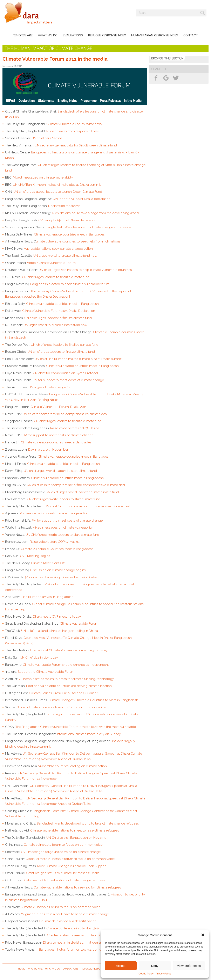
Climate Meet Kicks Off (48, 563)
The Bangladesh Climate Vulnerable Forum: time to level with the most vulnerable (76, 727)
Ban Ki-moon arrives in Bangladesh (48, 597)
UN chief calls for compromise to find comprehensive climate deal (76, 485)
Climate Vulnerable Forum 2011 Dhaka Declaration (59, 311)
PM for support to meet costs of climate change (68, 380)
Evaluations (73, 35)
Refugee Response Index (107, 35)
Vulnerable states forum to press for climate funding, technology (66, 679)
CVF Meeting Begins (35, 556)
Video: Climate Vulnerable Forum (51, 263)
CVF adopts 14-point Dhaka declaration (81, 199)
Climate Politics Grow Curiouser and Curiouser (63, 693)
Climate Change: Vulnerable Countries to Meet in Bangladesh (93, 700)
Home (22, 969)
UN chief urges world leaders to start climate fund (61, 471)
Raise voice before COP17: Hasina (75, 428)
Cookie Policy (146, 974)
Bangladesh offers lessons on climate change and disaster (89, 227)
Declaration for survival (65, 206)
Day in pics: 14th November (48, 449)
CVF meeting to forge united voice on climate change (61, 852)
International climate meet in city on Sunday (89, 734)
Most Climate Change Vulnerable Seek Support (72, 866)
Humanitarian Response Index (155, 35)
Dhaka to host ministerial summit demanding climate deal (86, 942)
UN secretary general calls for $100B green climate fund (76, 145)
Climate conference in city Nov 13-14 (73, 928)
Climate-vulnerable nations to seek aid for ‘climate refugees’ (78, 887)
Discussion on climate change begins (58, 570)
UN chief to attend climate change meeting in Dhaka (60, 631)
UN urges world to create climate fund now (65, 256)
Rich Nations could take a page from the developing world (96, 213)
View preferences (189, 966)
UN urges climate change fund (52, 387)
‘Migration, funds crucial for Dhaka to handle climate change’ (65, 914)
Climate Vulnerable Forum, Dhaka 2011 (58, 407)
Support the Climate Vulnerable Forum (46, 672)
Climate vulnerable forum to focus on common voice (63, 845)
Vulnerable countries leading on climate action (72, 766)
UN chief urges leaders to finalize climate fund (56, 277)
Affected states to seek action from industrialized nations (88, 935)
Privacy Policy (163, 974)
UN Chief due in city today (39, 657)
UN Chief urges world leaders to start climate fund (62, 535)
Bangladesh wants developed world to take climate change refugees (88, 823)
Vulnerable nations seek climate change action (58, 249)
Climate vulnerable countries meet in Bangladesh (70, 234)
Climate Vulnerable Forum (79, 623)
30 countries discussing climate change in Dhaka (61, 577)
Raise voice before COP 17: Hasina (55, 542)
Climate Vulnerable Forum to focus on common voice (60, 907)
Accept (121, 966)
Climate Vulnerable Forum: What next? (74, 124)
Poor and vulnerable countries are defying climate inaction (69, 686)
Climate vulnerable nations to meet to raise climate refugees (75, 830)
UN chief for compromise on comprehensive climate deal (65, 414)
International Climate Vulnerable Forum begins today (69, 650)
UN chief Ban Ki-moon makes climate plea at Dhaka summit (57, 185)
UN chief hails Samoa (47, 138)
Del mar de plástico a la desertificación (68, 921)
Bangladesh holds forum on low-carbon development (79, 949)
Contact (191, 35)
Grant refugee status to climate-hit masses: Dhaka (63, 873)
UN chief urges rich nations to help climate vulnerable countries (85, 270)
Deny (155, 966)
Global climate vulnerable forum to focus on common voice (61, 707)
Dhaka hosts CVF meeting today (57, 616)
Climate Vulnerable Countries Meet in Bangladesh (57, 549)
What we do (48, 35)
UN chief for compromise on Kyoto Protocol (66, 373)
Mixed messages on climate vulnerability (43, 177)
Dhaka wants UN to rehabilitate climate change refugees (64, 880)
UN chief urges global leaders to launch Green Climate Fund (58, 192)
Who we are (23, 35)
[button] (203, 935)
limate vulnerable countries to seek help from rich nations (78, 241)
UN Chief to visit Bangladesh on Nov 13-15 (77, 838)
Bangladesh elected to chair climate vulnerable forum (70, 284)
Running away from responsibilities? (73, 131)
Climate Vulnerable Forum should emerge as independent (66, 665)
